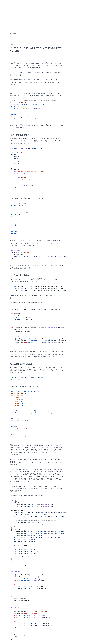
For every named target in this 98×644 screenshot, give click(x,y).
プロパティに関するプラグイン (43, 460)
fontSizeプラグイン (54, 279)
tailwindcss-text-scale (41, 486)
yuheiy (13, 33)
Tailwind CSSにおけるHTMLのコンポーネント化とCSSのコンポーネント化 (40, 82)
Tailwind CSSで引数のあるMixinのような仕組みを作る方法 (32, 63)
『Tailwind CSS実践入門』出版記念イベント (39, 73)
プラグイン (30, 462)
